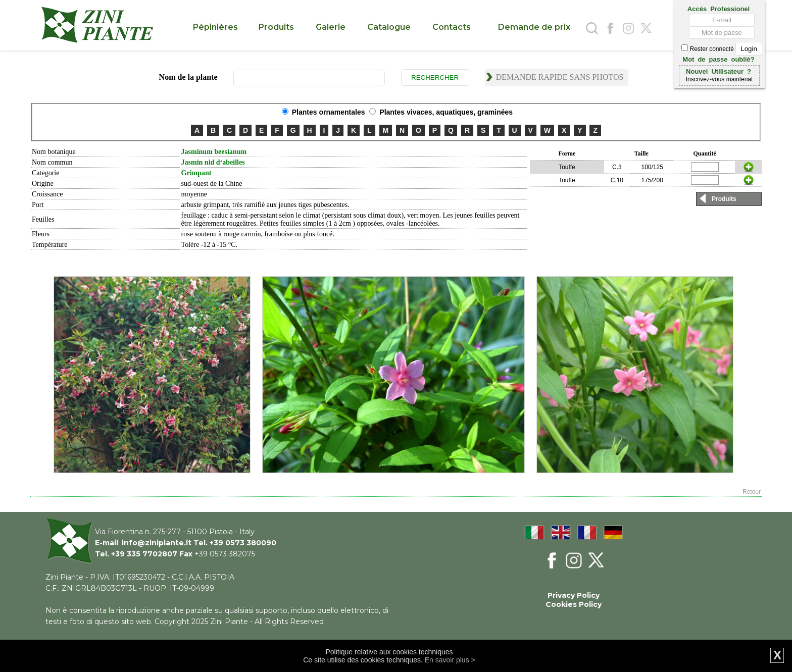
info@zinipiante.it (157, 543)
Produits (724, 199)
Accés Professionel (719, 8)
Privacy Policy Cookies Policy (574, 600)
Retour (752, 492)
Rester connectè (722, 49)
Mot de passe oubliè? (718, 59)
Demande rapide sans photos (560, 77)
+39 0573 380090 (243, 543)
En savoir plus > (450, 660)
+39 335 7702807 (144, 554)
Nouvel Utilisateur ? (719, 71)
